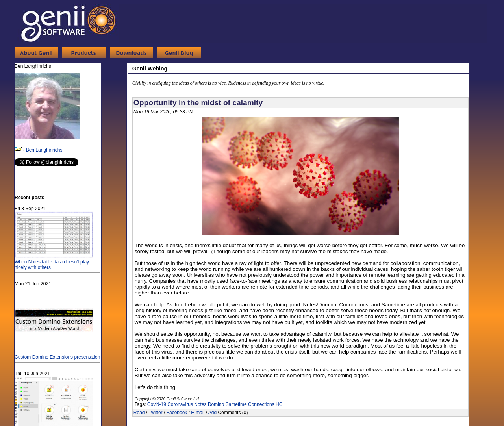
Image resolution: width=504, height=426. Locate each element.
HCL (280, 404)
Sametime (236, 404)
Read (139, 413)
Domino (216, 404)
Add (212, 413)
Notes (200, 404)
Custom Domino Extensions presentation (57, 354)
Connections (261, 404)
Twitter (155, 413)
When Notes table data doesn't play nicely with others (54, 262)
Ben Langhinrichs (44, 150)
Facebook (177, 413)
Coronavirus (180, 404)
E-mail (198, 413)
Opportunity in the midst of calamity (198, 103)
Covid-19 (157, 404)
